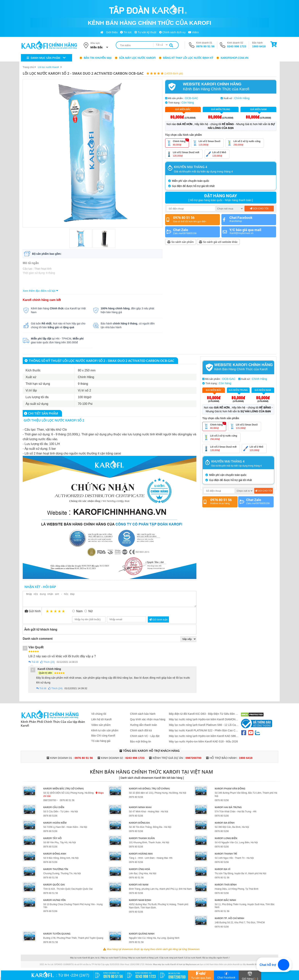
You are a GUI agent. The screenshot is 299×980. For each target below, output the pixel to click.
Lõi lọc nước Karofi (193, 961)
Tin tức (126, 32)
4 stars (60, 614)
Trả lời (33, 665)
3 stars (56, 614)
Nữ (90, 614)
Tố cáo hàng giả (101, 744)
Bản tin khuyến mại (95, 58)
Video (193, 32)
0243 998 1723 (237, 46)
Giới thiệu (112, 32)
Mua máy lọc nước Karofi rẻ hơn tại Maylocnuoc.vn (176, 967)
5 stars (64, 614)
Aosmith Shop (253, 967)
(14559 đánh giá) (174, 73)
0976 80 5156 (136, 800)
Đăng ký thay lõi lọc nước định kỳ (186, 58)
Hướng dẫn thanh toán (143, 728)
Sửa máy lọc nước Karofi (135, 58)
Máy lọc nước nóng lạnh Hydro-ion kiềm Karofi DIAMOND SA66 (203, 722)
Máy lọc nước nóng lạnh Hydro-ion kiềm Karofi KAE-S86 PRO (202, 739)
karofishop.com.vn (232, 58)
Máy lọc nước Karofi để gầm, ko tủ (85, 961)
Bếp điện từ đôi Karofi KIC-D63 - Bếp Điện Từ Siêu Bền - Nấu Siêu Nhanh (203, 717)
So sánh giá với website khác (218, 242)
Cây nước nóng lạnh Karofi (172, 961)
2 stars (52, 614)
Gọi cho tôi (259, 208)
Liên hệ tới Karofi (102, 722)
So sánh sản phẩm (180, 242)
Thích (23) (48, 665)
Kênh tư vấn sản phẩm (105, 733)
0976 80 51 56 (205, 46)
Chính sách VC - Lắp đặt (145, 739)
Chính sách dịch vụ (172, 32)
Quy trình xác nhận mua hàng (148, 722)
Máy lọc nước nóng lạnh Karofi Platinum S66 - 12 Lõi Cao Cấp (203, 728)
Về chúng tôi (99, 717)
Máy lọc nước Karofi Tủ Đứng (114, 961)
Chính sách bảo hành (143, 717)
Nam (79, 614)
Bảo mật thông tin (141, 744)
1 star (48, 614)
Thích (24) (55, 691)
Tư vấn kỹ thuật (145, 32)
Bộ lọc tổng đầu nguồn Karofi (215, 961)
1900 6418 (259, 46)
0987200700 (193, 761)
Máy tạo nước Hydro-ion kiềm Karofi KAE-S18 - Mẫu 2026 (203, 744)
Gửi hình (33, 614)
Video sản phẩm (101, 728)
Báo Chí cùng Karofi (103, 738)
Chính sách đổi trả (141, 733)
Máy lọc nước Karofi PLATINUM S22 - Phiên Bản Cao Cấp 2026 (204, 733)
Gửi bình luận (158, 622)
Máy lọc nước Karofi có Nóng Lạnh (144, 961)
